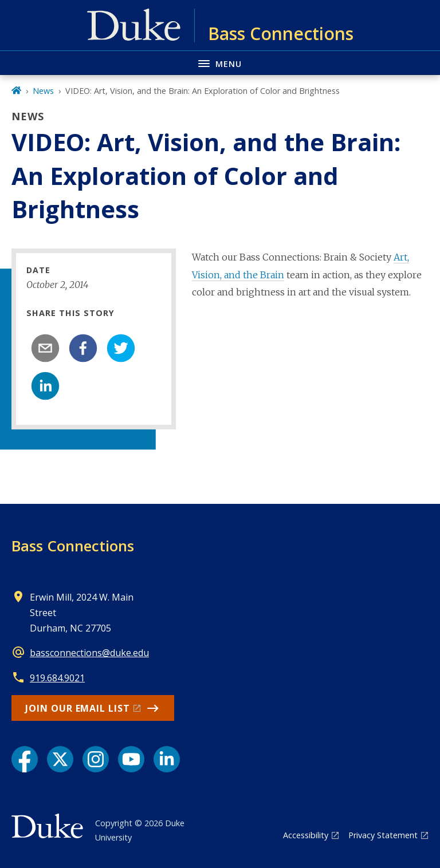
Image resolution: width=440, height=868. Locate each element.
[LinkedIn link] (167, 759)
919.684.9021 (57, 678)
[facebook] (83, 348)
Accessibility (306, 835)
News (43, 91)
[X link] (60, 759)
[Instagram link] (96, 759)
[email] (45, 348)
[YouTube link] (131, 759)
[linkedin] (45, 386)
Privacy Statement (383, 835)
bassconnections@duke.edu (89, 653)
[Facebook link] (25, 759)
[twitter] (121, 348)
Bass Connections (73, 546)
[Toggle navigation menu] (220, 63)
